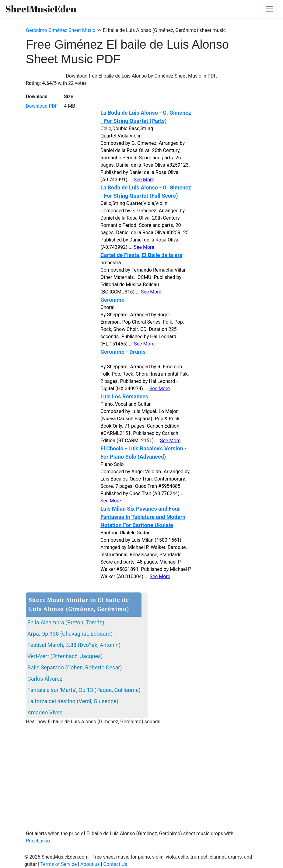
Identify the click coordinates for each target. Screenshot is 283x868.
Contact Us (115, 864)
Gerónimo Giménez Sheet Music (61, 30)
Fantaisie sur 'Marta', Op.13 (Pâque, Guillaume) (84, 690)
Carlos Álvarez (45, 679)
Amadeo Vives (45, 712)
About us (90, 864)
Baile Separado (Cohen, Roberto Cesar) (75, 667)
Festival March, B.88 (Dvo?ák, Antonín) (74, 645)
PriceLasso (38, 841)
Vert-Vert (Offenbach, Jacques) (65, 656)
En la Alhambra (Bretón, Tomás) (66, 622)
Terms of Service (59, 864)
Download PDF (42, 106)
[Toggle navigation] (270, 9)
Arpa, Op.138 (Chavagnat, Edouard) (70, 634)
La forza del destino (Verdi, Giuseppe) (73, 701)
